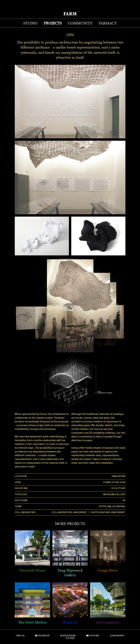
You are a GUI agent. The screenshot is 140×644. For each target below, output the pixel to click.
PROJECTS (53, 23)
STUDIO (30, 23)
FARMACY (108, 23)
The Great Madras (32, 622)
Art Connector (108, 622)
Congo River (108, 570)
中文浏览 (70, 638)
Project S (70, 622)
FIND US (20, 636)
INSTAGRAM (69, 636)
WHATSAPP (118, 636)
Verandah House (32, 570)
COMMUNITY (80, 23)
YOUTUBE (94, 636)
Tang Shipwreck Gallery (70, 573)
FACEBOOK (44, 636)
